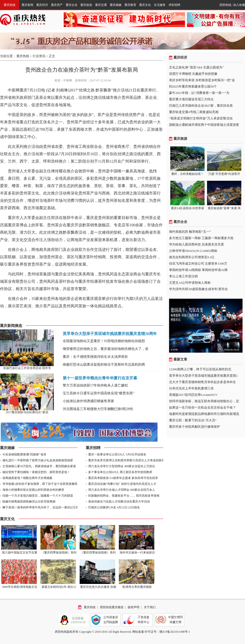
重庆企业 (72, 5)
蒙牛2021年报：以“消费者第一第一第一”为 (199, 93)
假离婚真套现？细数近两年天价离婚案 (27, 478)
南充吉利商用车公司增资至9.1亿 (192, 257)
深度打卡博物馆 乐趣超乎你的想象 (193, 74)
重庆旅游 (86, 5)
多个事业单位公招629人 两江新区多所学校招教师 (120, 472)
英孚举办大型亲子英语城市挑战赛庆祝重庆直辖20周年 (110, 334)
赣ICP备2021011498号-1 (175, 632)
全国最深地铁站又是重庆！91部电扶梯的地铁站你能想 (104, 341)
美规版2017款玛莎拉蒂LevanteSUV (193, 395)
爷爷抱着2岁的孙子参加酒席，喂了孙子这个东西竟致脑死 (40, 484)
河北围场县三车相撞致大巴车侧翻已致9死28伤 (98, 409)
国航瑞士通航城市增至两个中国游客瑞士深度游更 (204, 125)
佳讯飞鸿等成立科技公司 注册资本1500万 (198, 264)
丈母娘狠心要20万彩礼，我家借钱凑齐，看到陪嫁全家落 (39, 466)
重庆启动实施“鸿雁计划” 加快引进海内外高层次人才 (122, 484)
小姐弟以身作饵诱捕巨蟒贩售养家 (88, 401)
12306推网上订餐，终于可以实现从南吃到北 (200, 369)
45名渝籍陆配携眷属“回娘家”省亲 (24, 454)
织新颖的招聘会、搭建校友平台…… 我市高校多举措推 (124, 496)
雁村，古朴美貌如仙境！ (187, 174)
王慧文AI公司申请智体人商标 (190, 283)
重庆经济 (42, 5)
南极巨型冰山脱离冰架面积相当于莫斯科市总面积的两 (104, 365)
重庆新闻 (27, 5)
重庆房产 (57, 5)
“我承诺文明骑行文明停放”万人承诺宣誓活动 (201, 118)
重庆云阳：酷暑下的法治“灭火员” (193, 420)
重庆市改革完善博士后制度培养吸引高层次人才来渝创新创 (126, 460)
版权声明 (134, 607)
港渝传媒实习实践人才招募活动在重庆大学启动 (119, 502)
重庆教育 (130, 5)
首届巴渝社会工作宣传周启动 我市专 (27, 368)
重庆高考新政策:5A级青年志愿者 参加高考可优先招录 (123, 478)
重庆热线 (10, 5)
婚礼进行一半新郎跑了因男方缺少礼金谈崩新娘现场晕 (38, 460)
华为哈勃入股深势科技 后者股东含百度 (196, 244)
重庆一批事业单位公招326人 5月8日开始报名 (117, 454)
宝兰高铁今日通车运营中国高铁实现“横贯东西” (98, 393)
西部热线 (225, 5)
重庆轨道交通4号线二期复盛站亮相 (194, 112)
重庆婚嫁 (116, 5)
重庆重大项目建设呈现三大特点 (191, 99)
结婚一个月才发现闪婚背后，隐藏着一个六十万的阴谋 (38, 496)
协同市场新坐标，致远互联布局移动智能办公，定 (204, 401)
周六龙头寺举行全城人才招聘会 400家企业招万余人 (122, 490)
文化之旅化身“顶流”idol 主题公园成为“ (196, 67)
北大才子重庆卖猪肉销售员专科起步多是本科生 (202, 382)
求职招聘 (174, 5)
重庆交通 (101, 5)
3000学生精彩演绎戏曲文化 (20, 587)
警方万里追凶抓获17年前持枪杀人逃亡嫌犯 (95, 385)
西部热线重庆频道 (112, 607)
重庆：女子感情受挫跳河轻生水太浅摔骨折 (95, 357)
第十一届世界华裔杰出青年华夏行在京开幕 (100, 378)
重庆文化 (145, 5)
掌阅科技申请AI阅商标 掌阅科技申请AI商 (198, 270)
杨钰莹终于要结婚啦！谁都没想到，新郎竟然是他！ (36, 472)
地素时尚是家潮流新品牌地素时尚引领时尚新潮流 (204, 414)
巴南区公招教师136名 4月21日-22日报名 (114, 507)
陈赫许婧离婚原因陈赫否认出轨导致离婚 (29, 502)
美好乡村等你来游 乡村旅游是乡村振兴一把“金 (202, 80)
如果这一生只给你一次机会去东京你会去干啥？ (202, 407)
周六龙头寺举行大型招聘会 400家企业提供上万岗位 (122, 466)
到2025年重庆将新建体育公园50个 (193, 86)
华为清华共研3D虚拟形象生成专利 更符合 (198, 289)
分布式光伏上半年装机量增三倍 (191, 388)
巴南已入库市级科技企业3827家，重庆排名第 (201, 106)
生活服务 (160, 5)
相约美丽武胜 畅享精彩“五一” (190, 232)
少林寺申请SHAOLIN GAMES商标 (193, 251)
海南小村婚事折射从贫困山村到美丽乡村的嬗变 (33, 490)
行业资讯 (39, 56)
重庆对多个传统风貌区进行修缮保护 (195, 427)
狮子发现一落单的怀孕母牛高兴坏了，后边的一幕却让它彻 (41, 507)
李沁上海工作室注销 (183, 276)
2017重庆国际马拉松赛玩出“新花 (27, 412)
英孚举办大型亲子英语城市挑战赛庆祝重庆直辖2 (203, 376)
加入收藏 (239, 5)
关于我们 (150, 607)
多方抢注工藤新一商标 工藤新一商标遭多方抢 (201, 238)
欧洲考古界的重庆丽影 (137, 587)
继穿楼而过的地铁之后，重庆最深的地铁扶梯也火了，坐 (106, 349)
